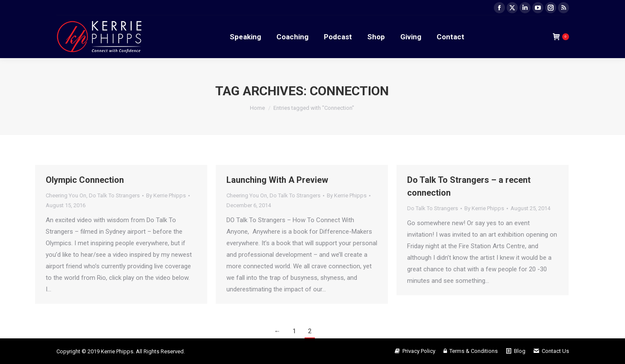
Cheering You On (66, 195)
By (166, 195)
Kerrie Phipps (117, 351)
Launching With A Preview (277, 180)
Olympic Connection (85, 180)
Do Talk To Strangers (114, 195)
